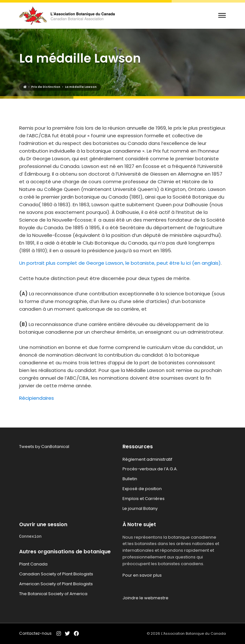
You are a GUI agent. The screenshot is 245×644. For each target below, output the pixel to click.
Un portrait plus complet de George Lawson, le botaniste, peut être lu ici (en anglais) (120, 263)
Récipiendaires (37, 398)
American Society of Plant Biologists (56, 584)
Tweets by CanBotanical (44, 447)
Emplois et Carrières (144, 499)
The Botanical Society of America (53, 594)
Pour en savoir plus (142, 575)
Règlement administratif (147, 459)
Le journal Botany (140, 508)
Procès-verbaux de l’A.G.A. (150, 469)
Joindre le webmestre (145, 598)
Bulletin (130, 479)
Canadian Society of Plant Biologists (56, 574)
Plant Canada (33, 564)
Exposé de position (142, 489)
